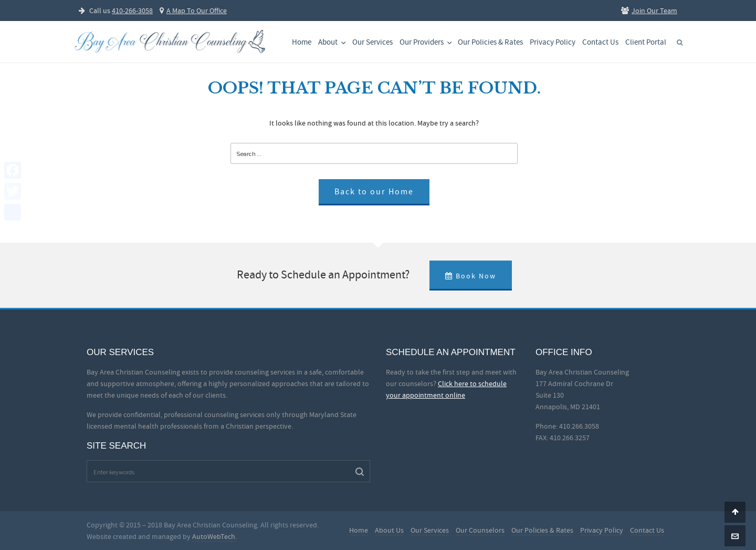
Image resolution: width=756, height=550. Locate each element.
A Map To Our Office (193, 11)
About (333, 42)
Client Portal (646, 42)
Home (302, 42)
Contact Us (600, 42)
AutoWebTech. (214, 536)
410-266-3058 (132, 11)
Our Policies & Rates (490, 42)
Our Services (372, 42)
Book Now (471, 276)
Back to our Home (374, 192)
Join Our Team (649, 11)
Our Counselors (480, 530)
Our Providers (427, 42)
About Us (389, 530)
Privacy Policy (553, 42)
